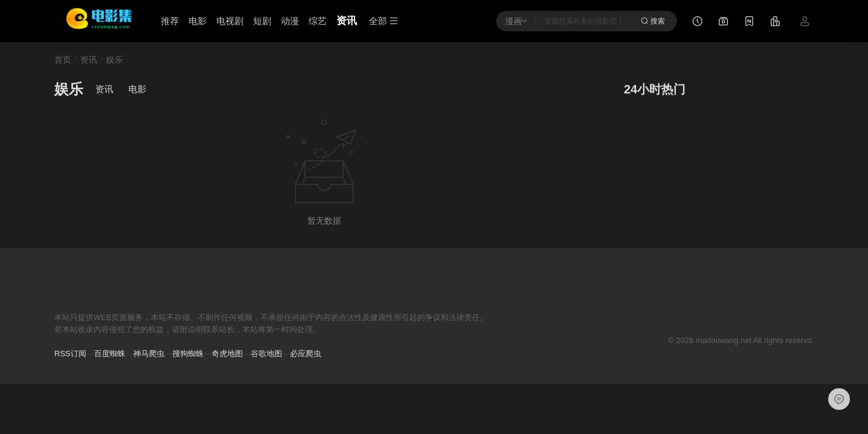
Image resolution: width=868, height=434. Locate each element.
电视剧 (230, 21)
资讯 (347, 21)
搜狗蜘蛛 (188, 354)
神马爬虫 (149, 354)
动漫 (290, 21)
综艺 (318, 21)
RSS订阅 (70, 354)
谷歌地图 (266, 354)
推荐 (170, 21)
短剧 (262, 21)
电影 (198, 21)
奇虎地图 (227, 354)
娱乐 (115, 60)
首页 (63, 60)
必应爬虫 (306, 354)
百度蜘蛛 (110, 354)
